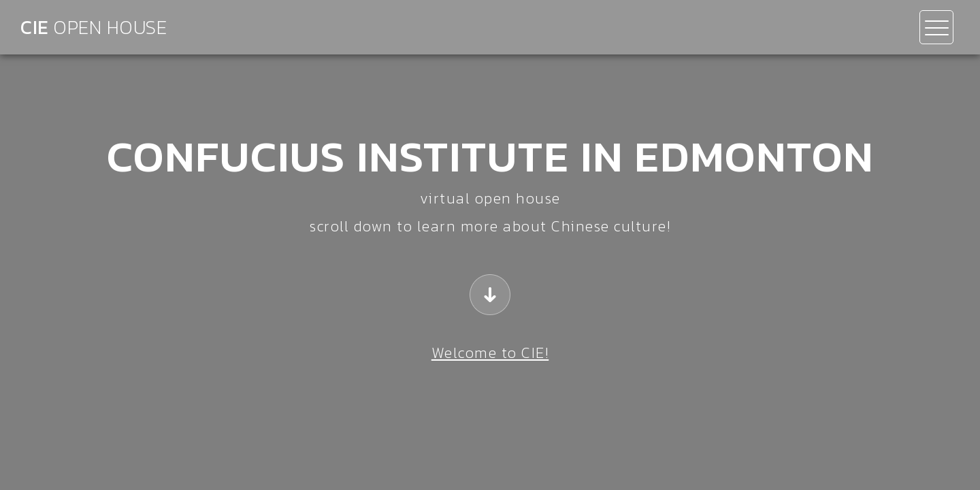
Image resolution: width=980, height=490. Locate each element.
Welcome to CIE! (490, 353)
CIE (94, 27)
